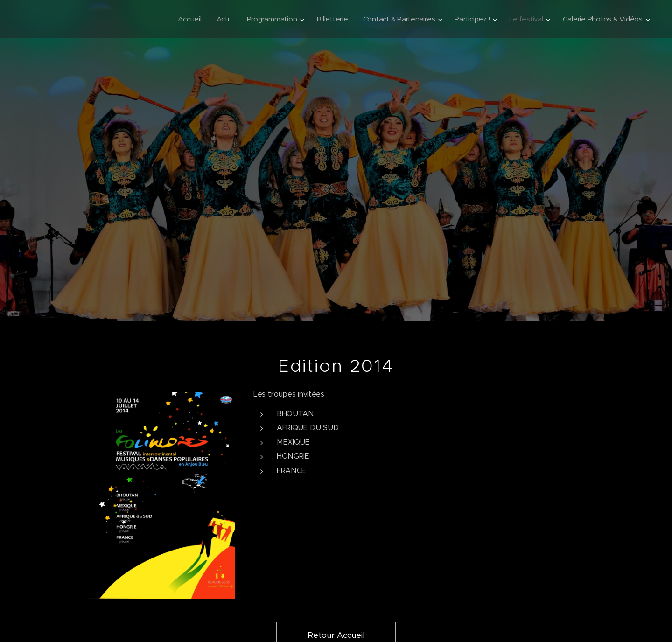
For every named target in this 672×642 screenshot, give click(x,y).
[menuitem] (181, 19)
